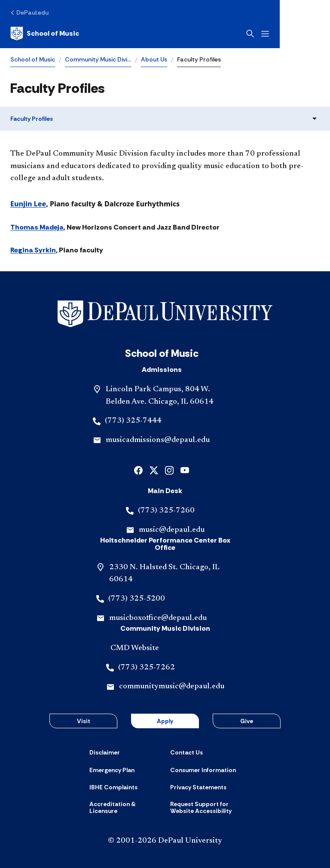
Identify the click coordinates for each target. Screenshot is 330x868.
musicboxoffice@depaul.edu (158, 618)
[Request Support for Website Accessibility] (205, 808)
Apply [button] (165, 721)
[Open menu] (315, 34)
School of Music (33, 59)
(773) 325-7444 (133, 421)
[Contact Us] (186, 752)
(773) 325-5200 (137, 599)
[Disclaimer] (105, 752)
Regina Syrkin (33, 250)
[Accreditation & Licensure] (125, 808)
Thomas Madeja (37, 227)
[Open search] (300, 34)
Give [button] (247, 721)
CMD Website (135, 648)
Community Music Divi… (98, 59)
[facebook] (138, 470)
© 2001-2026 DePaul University (165, 841)
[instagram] (169, 470)
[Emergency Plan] (112, 770)
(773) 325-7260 (166, 511)
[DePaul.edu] (29, 12)
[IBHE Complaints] (113, 787)
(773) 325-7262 (147, 668)
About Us (154, 59)
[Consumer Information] (203, 770)
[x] (154, 470)
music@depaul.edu (172, 530)
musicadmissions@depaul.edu (158, 440)
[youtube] (185, 470)
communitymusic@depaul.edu (172, 687)
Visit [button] (84, 721)
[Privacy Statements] (198, 787)
